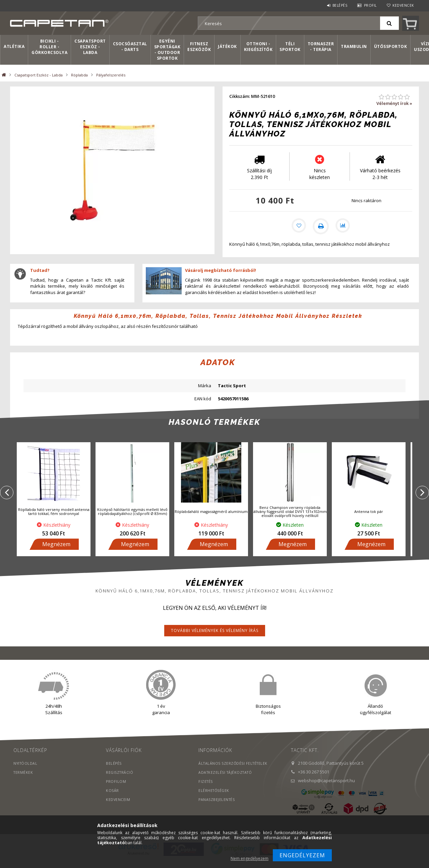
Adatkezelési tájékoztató (226, 779)
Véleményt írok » (394, 103)
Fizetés (206, 788)
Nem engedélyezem (250, 858)
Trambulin (354, 46)
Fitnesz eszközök (199, 47)
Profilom (116, 788)
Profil (370, 5)
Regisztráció (120, 779)
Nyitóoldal (26, 770)
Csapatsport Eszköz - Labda (90, 47)
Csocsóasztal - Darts (130, 47)
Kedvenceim (118, 806)
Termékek (23, 779)
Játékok (227, 46)
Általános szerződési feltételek (234, 770)
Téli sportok (290, 47)
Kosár (112, 797)
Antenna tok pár (369, 518)
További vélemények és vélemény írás (215, 638)
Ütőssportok (391, 46)
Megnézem (56, 551)
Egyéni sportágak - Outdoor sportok (167, 50)
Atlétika (14, 46)
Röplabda (79, 75)
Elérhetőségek (214, 797)
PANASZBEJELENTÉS (217, 806)
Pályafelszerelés (111, 75)
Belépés (340, 5)
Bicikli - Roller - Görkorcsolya (49, 47)
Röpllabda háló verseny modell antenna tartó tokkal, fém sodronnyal (54, 518)
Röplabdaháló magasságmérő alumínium (211, 518)
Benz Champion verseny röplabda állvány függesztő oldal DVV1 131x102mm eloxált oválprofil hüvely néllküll (290, 518)
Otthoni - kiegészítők (258, 47)
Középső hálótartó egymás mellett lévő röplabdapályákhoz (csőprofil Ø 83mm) (132, 518)
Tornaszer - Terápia (321, 47)
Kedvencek (403, 5)
